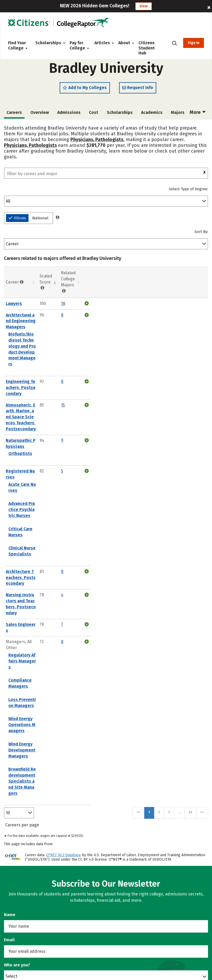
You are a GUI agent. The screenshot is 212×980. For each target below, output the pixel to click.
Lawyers (14, 299)
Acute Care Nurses (27, 402)
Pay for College (78, 45)
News (115, 854)
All (8, 203)
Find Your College (18, 45)
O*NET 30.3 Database (63, 630)
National (40, 220)
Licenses (118, 907)
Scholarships (48, 43)
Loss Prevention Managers (35, 528)
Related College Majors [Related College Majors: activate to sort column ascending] (175, 281)
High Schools (21, 856)
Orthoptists (20, 378)
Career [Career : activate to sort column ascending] (15, 281)
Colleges (16, 847)
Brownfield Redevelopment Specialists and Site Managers (67, 568)
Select (11, 751)
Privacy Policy (123, 889)
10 (8, 588)
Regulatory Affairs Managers (37, 501)
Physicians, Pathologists (97, 141)
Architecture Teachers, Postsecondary (44, 460)
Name (10, 689)
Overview (40, 114)
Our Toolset (121, 836)
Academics (152, 114)
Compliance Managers (30, 515)
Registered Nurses (25, 395)
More (198, 114)
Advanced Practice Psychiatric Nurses (46, 416)
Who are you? (17, 740)
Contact (117, 863)
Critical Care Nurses (28, 429)
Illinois (17, 220)
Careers (118, 845)
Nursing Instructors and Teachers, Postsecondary (55, 471)
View (144, 6)
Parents (16, 865)
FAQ (113, 872)
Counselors (19, 838)
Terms (116, 898)
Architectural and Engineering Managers (45, 311)
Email (9, 714)
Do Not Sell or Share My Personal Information (154, 917)
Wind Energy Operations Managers (43, 541)
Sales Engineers (22, 483)
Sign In (194, 43)
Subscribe (106, 778)
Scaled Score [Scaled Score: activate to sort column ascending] (148, 281)
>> (202, 587)
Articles (102, 43)
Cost (94, 114)
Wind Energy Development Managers (45, 555)
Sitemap (118, 880)
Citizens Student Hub (147, 48)
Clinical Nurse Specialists (34, 442)
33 (190, 587)
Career (12, 246)
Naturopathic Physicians (30, 371)
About (124, 43)
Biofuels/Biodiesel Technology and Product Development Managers (72, 321)
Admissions (69, 114)
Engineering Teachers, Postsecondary (43, 341)
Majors (178, 114)
